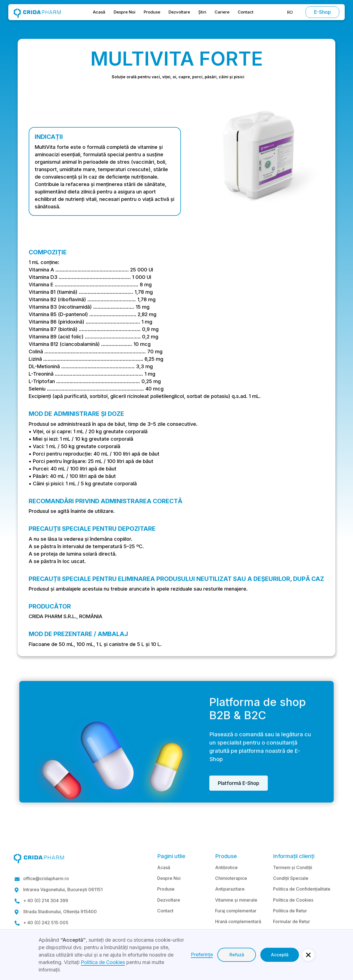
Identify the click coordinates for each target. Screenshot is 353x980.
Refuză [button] (237, 955)
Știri (202, 12)
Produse (152, 12)
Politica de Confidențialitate (302, 904)
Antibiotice (226, 882)
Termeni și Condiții (293, 882)
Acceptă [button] (280, 955)
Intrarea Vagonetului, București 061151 (63, 905)
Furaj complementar (236, 925)
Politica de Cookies (293, 915)
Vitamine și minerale (236, 915)
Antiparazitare (230, 904)
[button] (290, 12)
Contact (246, 12)
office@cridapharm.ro (46, 894)
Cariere (222, 12)
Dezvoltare (179, 12)
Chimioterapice (231, 893)
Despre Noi (125, 12)
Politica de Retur (290, 925)
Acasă (99, 12)
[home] (37, 12)
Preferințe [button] (202, 955)
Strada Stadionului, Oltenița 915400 (60, 927)
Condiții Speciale (291, 893)
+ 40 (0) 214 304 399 (46, 916)
